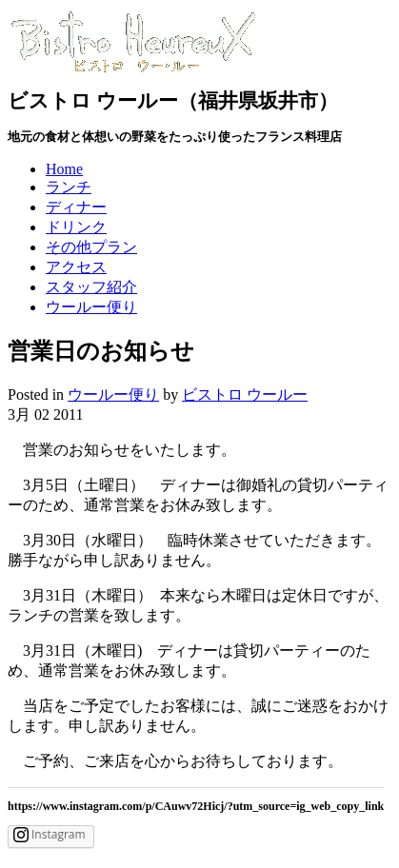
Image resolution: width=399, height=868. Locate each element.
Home (64, 169)
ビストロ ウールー (245, 395)
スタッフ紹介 (91, 287)
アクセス (76, 267)
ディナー (76, 207)
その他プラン (91, 247)
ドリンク (76, 227)
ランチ (69, 187)
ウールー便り (91, 307)
